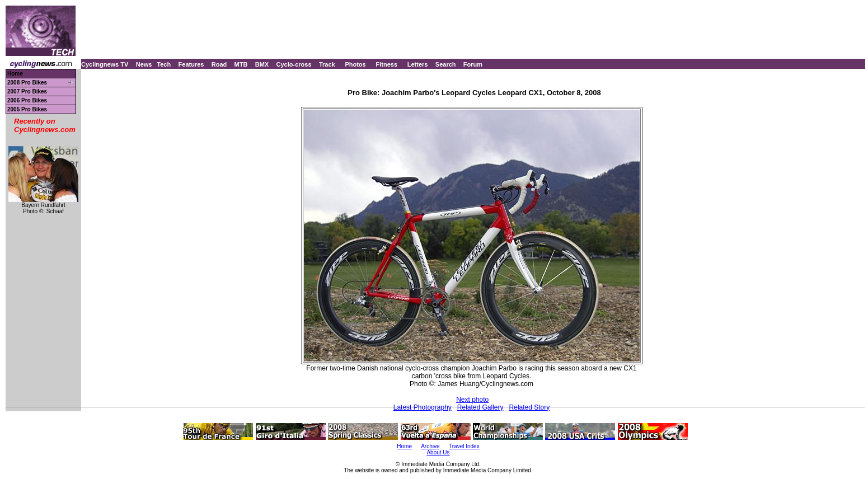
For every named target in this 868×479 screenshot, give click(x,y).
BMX (262, 64)
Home (15, 74)
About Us (438, 452)
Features (191, 64)
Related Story (530, 407)
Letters (418, 64)
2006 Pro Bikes (27, 100)
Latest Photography (423, 407)
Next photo (472, 400)
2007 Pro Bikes (27, 91)
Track (327, 64)
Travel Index (464, 446)
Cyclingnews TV (105, 64)
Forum (473, 64)
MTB (241, 64)
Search (446, 64)
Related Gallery (480, 407)
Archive (430, 446)
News (144, 64)
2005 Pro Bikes (27, 109)
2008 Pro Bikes (27, 83)
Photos (355, 64)
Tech (164, 64)
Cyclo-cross (294, 64)
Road (219, 64)
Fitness (386, 64)
